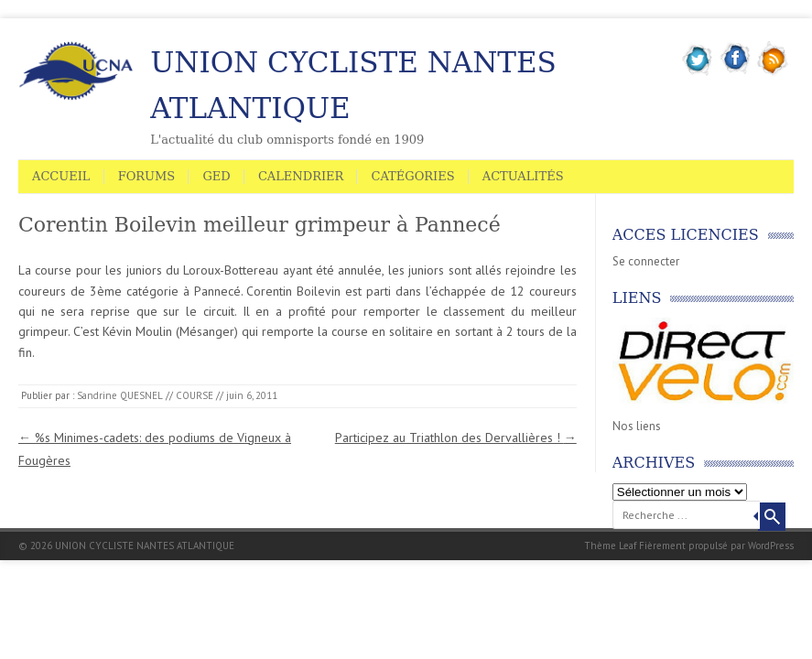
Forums (147, 176)
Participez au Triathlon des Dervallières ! (456, 438)
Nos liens (637, 426)
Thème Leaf (610, 546)
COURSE (195, 395)
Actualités (523, 176)
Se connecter (646, 261)
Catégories (412, 176)
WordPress (771, 546)
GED (216, 176)
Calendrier (301, 176)
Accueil (61, 176)
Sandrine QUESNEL (120, 395)
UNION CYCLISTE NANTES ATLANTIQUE (353, 85)
